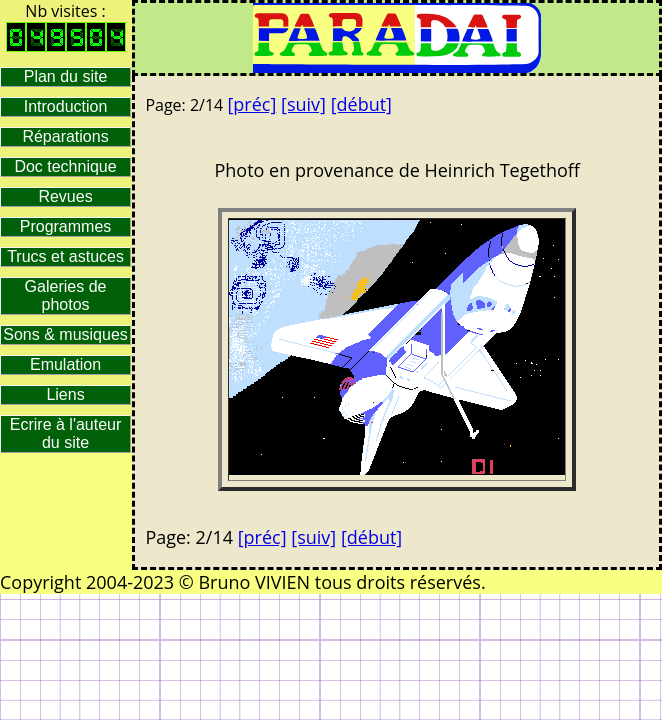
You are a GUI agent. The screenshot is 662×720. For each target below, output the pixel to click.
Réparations (65, 136)
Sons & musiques (65, 334)
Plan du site (66, 76)
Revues (65, 196)
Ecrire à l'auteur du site (66, 433)
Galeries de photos (66, 295)
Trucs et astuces (65, 256)
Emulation (65, 364)
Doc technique (65, 166)
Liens (65, 394)
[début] (361, 104)
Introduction (66, 106)
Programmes (66, 226)
